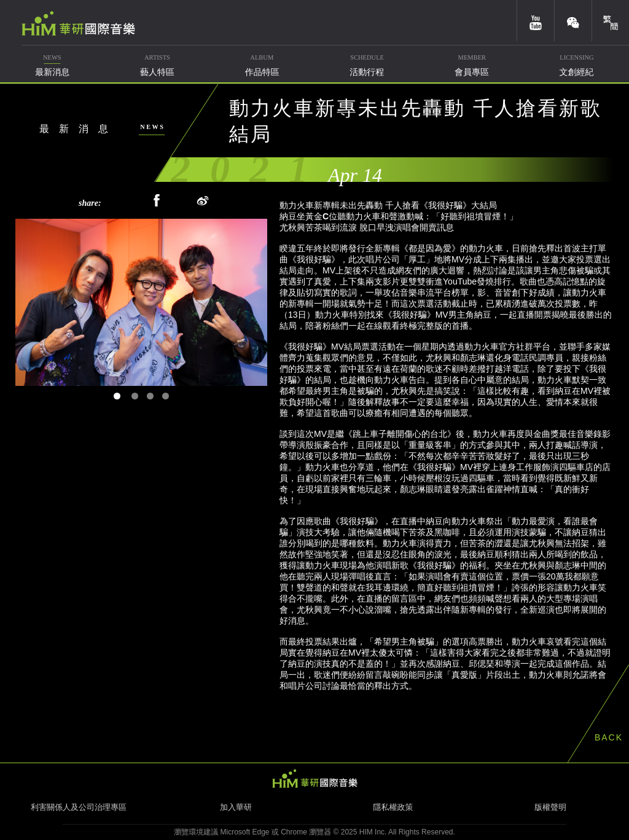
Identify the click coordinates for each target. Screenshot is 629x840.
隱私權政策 (393, 807)
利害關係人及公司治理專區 (79, 807)
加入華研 (236, 807)
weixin (573, 21)
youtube (536, 21)
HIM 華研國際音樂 (314, 779)
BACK (609, 737)
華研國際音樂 (78, 23)
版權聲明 (550, 807)
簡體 (611, 21)
